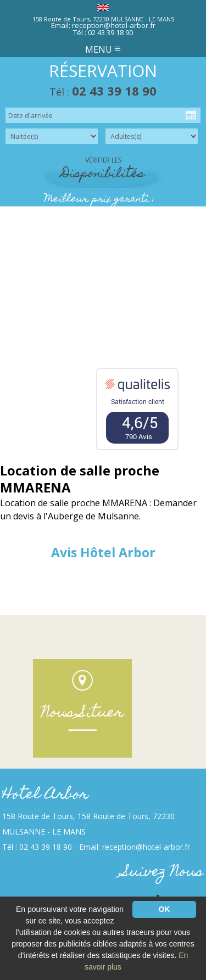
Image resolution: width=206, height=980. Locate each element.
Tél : (103, 92)
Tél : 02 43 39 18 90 (103, 32)
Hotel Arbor (45, 795)
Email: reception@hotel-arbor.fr (103, 25)
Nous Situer (82, 713)
